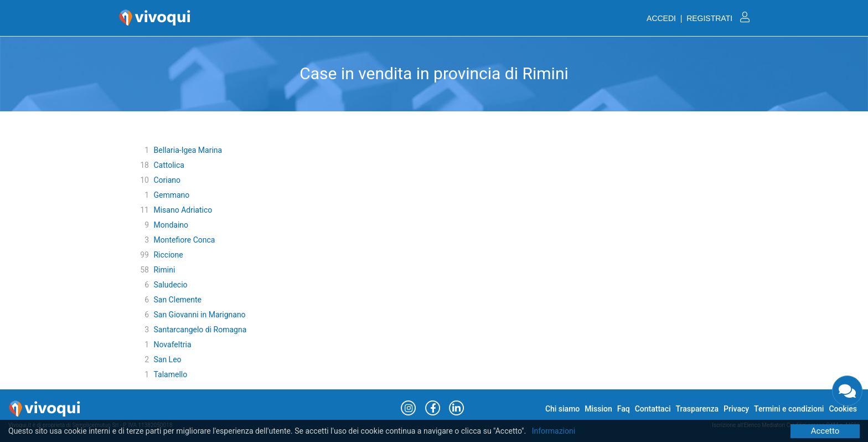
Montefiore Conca (184, 240)
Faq (624, 409)
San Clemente (177, 300)
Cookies (843, 409)
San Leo (167, 359)
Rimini (164, 270)
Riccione (168, 255)
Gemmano (171, 195)
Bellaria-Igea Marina (188, 150)
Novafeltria (172, 345)
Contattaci (653, 409)
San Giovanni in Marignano (199, 315)
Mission (598, 409)
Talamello (170, 374)
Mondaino (171, 225)
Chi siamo (562, 409)
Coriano (167, 180)
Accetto (825, 431)
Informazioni (554, 431)
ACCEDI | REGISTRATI (698, 18)
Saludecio (170, 285)
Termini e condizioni (789, 409)
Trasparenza (697, 409)
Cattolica (169, 165)
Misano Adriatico (183, 210)
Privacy (736, 409)
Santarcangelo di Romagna (200, 330)
